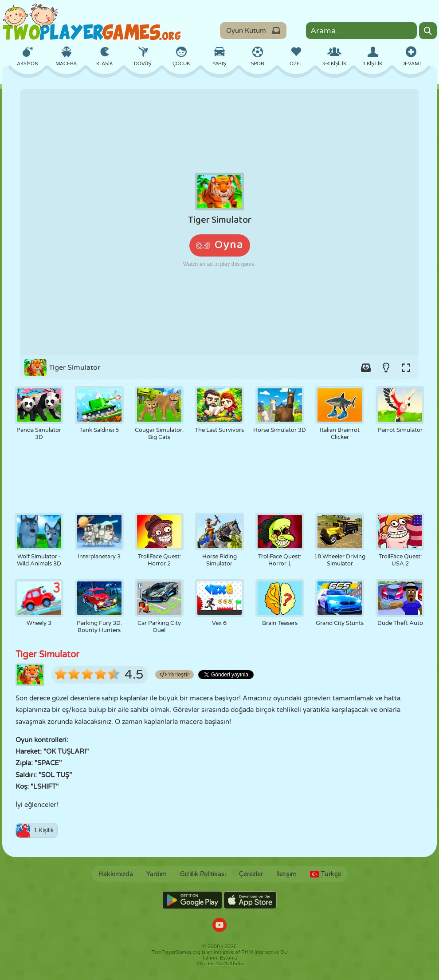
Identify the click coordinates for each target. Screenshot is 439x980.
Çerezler (251, 874)
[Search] (428, 31)
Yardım (157, 874)
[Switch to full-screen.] (406, 367)
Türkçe (325, 874)
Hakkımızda (116, 874)
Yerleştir (174, 675)
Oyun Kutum (253, 31)
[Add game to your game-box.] (366, 367)
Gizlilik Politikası (203, 874)
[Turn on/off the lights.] (386, 367)
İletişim (286, 874)
